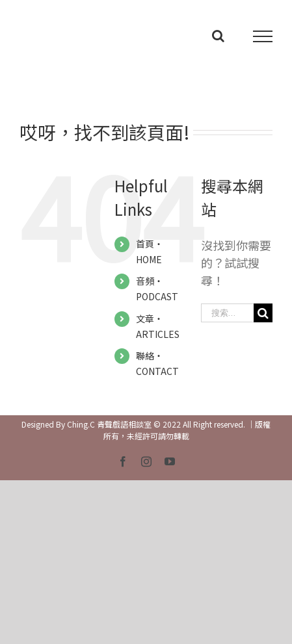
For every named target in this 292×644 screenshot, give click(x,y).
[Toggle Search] (218, 36)
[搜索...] (227, 313)
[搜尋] (263, 313)
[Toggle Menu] (263, 36)
